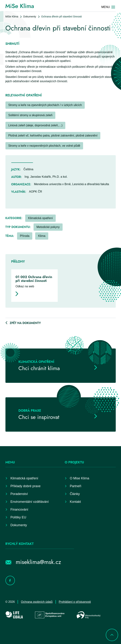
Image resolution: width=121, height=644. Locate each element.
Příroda (25, 236)
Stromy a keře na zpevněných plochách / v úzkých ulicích (45, 105)
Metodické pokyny (48, 227)
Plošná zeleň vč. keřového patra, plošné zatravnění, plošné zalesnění (53, 135)
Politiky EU (18, 517)
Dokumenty (30, 17)
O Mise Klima (80, 478)
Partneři (76, 486)
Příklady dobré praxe (26, 486)
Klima (42, 236)
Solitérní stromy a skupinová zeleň (30, 115)
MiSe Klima (12, 17)
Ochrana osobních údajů (37, 602)
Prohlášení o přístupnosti (75, 602)
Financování (19, 510)
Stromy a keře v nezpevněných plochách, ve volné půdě (44, 146)
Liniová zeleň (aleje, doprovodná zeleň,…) (35, 125)
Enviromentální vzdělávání (30, 502)
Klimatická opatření (40, 218)
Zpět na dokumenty (25, 323)
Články (75, 494)
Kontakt (75, 502)
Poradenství (19, 494)
